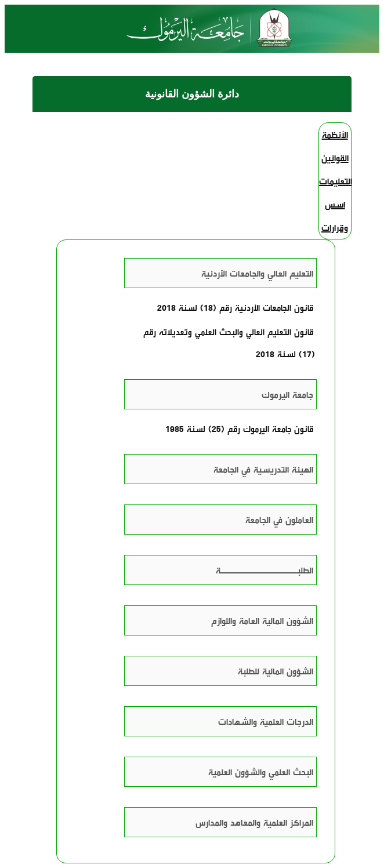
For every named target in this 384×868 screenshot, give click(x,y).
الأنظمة (335, 135)
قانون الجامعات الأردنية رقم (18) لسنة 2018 (235, 307)
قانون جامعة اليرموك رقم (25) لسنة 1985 (239, 428)
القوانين (335, 158)
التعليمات (336, 181)
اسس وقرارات (335, 216)
